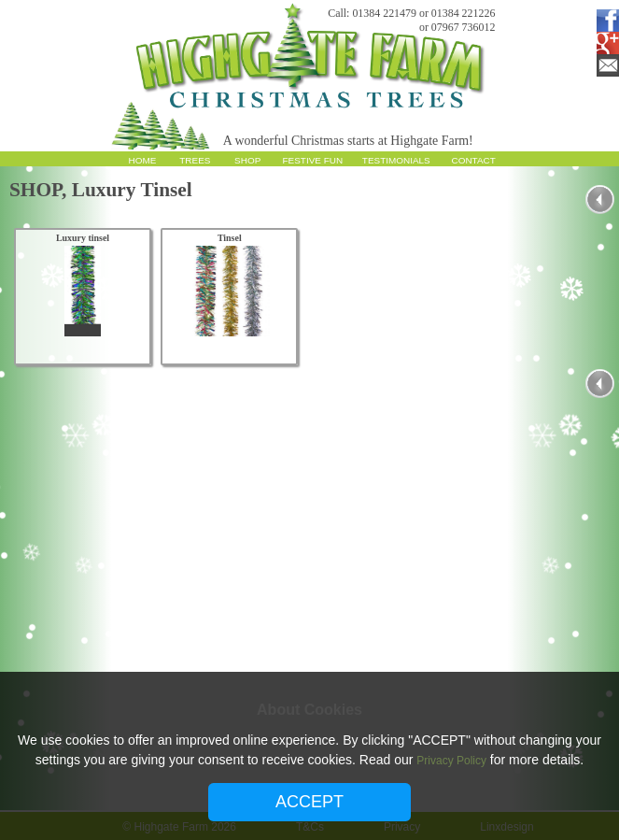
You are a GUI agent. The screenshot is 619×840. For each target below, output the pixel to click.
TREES (195, 160)
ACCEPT (309, 802)
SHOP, (41, 190)
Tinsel (230, 238)
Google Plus (604, 43)
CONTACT (474, 160)
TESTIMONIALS (396, 160)
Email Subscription (604, 65)
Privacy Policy (451, 761)
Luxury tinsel (83, 238)
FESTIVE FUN (313, 160)
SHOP (247, 160)
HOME (143, 160)
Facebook (604, 21)
